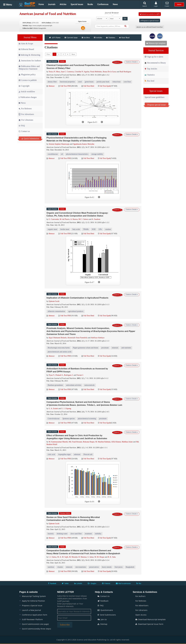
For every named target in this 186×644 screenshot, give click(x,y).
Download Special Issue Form (149, 624)
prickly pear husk (103, 82)
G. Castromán (54, 219)
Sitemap (102, 624)
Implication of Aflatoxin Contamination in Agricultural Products (77, 298)
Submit (179, 4)
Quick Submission (30, 138)
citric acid (51, 454)
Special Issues (77, 4)
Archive (86, 38)
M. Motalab (73, 557)
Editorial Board (26, 49)
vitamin (60, 567)
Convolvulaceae (54, 419)
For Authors (140, 596)
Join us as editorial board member (150, 27)
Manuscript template (156, 43)
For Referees (25, 109)
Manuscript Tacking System (34, 596)
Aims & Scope (26, 44)
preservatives (94, 567)
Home (41, 4)
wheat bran (117, 82)
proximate (105, 348)
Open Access (141, 615)
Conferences (103, 4)
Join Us (102, 619)
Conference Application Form (35, 615)
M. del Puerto (65, 219)
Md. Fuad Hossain (75, 442)
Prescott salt (88, 454)
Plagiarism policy (27, 75)
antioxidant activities (74, 385)
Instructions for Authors (30, 61)
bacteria (51, 534)
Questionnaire (105, 610)
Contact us (24, 131)
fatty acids (76, 229)
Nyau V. (52, 375)
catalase (108, 229)
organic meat (52, 229)
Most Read (124, 38)
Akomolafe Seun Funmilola (77, 338)
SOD (94, 229)
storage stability (97, 154)
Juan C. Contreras (67, 72)
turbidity (98, 534)
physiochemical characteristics (77, 154)
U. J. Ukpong (66, 408)
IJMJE (160, 36)
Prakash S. (59, 375)
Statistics (150, 75)
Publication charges (28, 97)
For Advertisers (26, 114)
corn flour (127, 82)
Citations (111, 38)
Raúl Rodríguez (125, 72)
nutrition (51, 567)
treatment (88, 534)
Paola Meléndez (96, 72)
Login (156, 4)
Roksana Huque (89, 442)
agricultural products (76, 311)
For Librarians (26, 120)
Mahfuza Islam (127, 442)
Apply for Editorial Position (33, 601)
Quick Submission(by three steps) (36, 629)
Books (90, 4)
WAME (152, 36)
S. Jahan (91, 557)
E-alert (167, 4)
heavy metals (107, 567)
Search (145, 4)
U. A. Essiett (53, 408)
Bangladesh (130, 567)
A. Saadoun (96, 219)
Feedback (103, 601)
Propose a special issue (150, 21)
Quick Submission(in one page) (35, 624)
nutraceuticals (90, 385)
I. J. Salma (53, 557)
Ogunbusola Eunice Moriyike (84, 144)
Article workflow (27, 92)
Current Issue (71, 38)
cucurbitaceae (53, 154)
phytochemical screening (87, 419)
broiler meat (65, 229)
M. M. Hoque (99, 557)
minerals (115, 348)
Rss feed (149, 81)
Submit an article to (150, 14)
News (115, 4)
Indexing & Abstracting (29, 55)
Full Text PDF (65, 86)
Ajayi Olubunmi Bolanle (58, 338)
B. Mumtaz (83, 557)
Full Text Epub (104, 86)
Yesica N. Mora (54, 72)
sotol (80, 82)
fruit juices (119, 567)
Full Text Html (88, 86)
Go (125, 19)
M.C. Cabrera (84, 219)
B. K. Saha (112, 557)
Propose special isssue (157, 105)
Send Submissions (107, 615)
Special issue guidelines (155, 97)
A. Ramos (74, 219)
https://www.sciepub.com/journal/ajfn (40, 26)
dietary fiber (52, 82)
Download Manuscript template (150, 619)
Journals (52, 4)
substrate (77, 454)
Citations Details (132, 62)
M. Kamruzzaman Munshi (58, 442)
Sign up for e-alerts (154, 57)
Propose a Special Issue (32, 605)
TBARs (86, 229)
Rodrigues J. (69, 375)
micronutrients (81, 567)
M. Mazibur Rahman (103, 442)
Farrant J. (80, 375)
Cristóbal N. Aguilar (82, 72)
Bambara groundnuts (55, 385)
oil (62, 154)
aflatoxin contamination (56, 311)
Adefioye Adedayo (98, 338)
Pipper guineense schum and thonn (86, 348)
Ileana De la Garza (110, 72)
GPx (100, 229)
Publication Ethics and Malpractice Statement (29, 68)
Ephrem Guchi (54, 301)
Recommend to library (155, 63)
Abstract (51, 86)
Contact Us (104, 596)
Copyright (24, 86)
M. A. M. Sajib (63, 557)
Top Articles (151, 69)
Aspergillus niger (65, 454)
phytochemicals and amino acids (60, 352)
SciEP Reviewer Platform (32, 619)
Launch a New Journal (31, 610)
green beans (89, 82)
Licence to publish (28, 80)
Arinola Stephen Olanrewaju (59, 144)
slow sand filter (76, 534)
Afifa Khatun (116, 442)
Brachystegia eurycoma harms (59, 348)
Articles (63, 4)
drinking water (62, 534)
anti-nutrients (126, 348)
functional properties (67, 82)
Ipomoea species (69, 419)
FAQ (22, 126)
